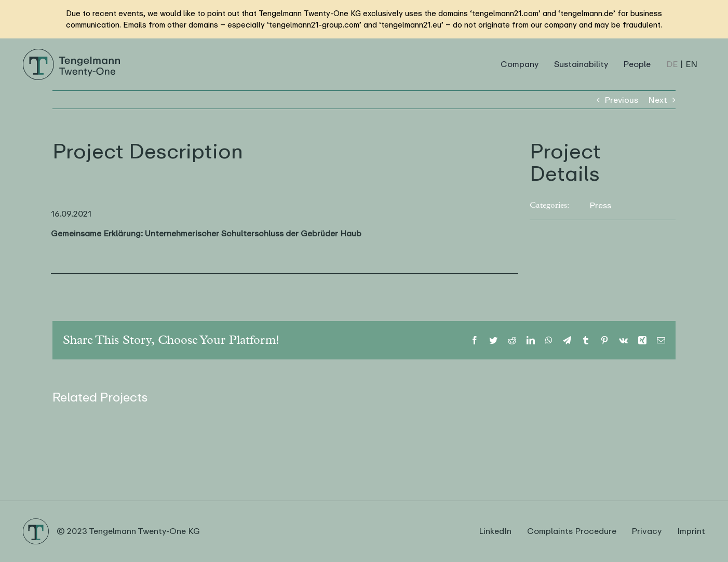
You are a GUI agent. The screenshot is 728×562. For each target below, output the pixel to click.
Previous (621, 100)
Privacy (646, 531)
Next (658, 100)
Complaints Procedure (572, 531)
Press (600, 205)
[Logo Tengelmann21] (71, 52)
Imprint (691, 531)
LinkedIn (495, 531)
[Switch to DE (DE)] (672, 64)
